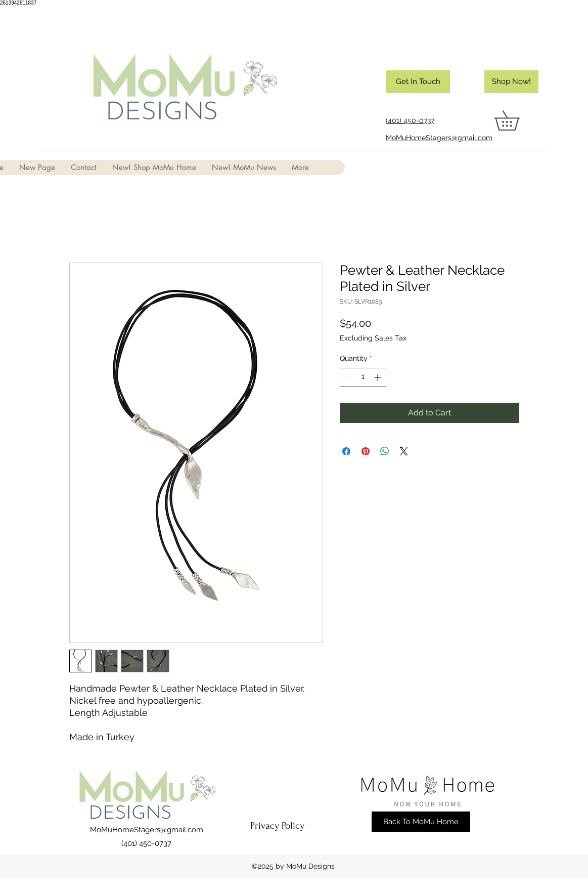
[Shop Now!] (511, 82)
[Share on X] (404, 451)
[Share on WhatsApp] (385, 451)
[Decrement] (348, 377)
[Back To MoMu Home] (421, 822)
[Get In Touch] (418, 82)
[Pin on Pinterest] (366, 451)
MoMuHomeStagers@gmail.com (147, 830)
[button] (516, 120)
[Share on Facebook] (346, 451)
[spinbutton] (363, 377)
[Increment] (378, 377)
